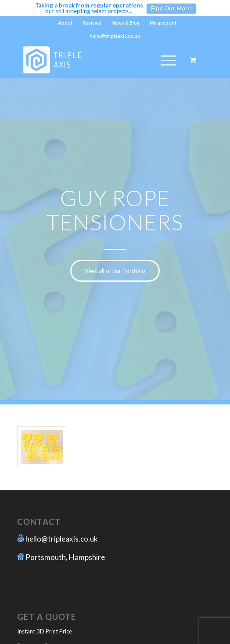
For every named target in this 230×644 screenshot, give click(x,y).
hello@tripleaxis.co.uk (62, 539)
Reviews (92, 23)
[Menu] (164, 60)
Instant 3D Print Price (45, 631)
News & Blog (126, 23)
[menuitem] (65, 23)
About (65, 23)
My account (163, 23)
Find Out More (171, 8)
